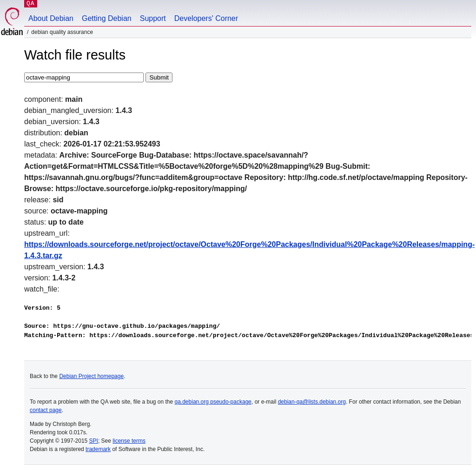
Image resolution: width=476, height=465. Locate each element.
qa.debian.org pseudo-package (213, 402)
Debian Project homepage (91, 376)
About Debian (51, 18)
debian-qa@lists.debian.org (312, 402)
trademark (98, 449)
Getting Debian (107, 18)
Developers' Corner (206, 18)
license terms (129, 441)
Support (153, 18)
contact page (46, 410)
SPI (94, 441)
